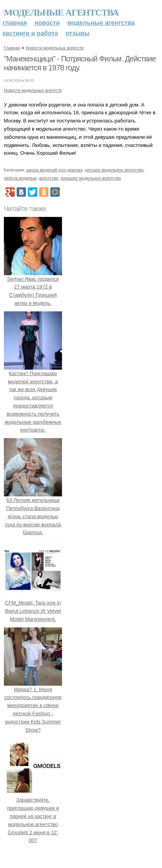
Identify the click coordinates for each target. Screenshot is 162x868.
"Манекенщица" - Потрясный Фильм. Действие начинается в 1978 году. (80, 63)
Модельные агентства (61, 12)
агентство (49, 178)
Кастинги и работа (30, 33)
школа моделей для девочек (54, 170)
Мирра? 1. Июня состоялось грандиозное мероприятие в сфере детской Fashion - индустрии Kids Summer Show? (33, 706)
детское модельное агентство (114, 170)
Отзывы (78, 33)
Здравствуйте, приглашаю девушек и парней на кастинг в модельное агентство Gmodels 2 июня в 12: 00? (33, 816)
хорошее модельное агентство (91, 178)
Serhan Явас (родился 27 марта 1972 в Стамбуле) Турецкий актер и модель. (33, 287)
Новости (47, 23)
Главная (15, 23)
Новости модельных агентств (54, 48)
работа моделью (20, 178)
